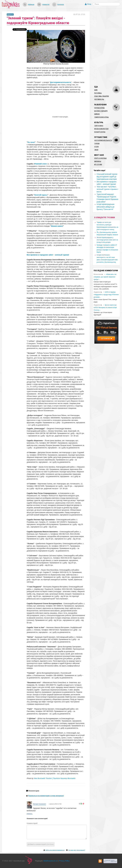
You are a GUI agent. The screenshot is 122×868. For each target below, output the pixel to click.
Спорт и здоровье (100, 158)
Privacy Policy (64, 861)
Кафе (96, 90)
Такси (96, 150)
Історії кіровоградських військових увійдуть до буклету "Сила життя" (106, 207)
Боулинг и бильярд (101, 111)
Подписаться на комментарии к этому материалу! (46, 796)
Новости (46, 4)
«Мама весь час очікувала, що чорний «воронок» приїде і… (105, 277)
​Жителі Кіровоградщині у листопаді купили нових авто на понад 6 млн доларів (107, 240)
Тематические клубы (101, 117)
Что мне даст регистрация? (77, 850)
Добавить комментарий (41, 844)
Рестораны (98, 93)
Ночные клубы (99, 108)
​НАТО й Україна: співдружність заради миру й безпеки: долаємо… (106, 295)
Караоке (97, 114)
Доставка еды (99, 99)
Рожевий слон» (41, 164)
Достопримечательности (61, 82)
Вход (89, 4)
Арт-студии (98, 164)
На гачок (31, 142)
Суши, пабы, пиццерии (102, 96)
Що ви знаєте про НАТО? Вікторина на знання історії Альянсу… (105, 308)
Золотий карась (41, 195)
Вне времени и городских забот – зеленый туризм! (48, 255)
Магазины (98, 161)
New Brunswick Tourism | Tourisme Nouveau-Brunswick (55, 778)
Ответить (30, 814)
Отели (96, 147)
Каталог (61, 4)
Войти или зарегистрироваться (55, 850)
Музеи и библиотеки (101, 129)
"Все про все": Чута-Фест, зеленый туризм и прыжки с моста (107, 189)
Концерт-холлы (100, 132)
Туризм (97, 144)
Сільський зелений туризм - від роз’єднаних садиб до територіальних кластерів (107, 177)
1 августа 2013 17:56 (55, 804)
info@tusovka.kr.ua (51, 861)
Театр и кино (99, 126)
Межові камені (57, 226)
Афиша (31, 4)
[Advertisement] (107, 47)
